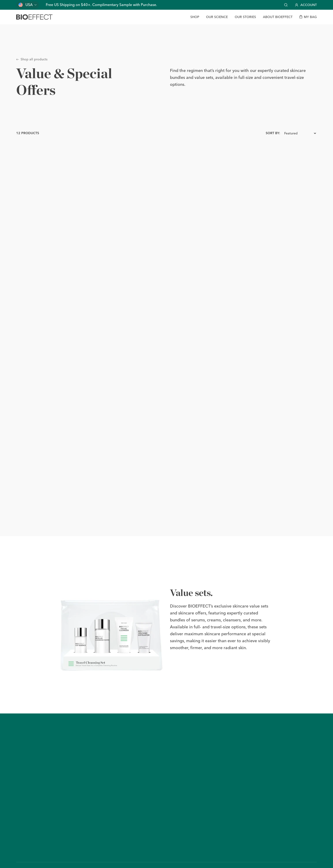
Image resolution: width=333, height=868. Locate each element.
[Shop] (195, 17)
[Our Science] (217, 17)
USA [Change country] (29, 5)
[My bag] (308, 17)
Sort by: (273, 133)
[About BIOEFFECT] (278, 17)
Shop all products (32, 59)
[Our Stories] (245, 17)
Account (306, 5)
